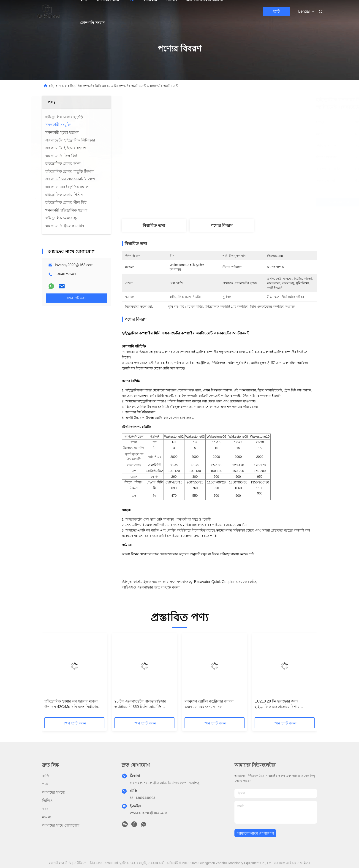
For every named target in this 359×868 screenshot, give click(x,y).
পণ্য (61, 86)
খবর (45, 809)
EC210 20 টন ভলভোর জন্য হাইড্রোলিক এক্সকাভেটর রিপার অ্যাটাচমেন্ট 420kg (277, 704)
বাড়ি (52, 86)
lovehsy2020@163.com (74, 265)
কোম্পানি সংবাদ (92, 23)
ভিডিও (47, 801)
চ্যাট (276, 11)
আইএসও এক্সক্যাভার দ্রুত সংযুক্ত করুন (151, 587)
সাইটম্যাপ (81, 863)
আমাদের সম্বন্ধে (53, 792)
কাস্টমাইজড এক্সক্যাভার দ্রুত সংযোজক (162, 582)
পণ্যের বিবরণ (222, 225)
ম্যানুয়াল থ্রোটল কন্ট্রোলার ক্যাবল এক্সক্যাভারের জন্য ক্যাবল (209, 704)
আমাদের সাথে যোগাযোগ (61, 825)
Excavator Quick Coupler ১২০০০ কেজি (225, 582)
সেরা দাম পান (248, 202)
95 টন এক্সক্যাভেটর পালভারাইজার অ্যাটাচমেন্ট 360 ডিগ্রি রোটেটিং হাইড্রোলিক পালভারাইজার (140, 704)
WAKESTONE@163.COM (148, 813)
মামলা (47, 817)
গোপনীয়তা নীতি (60, 863)
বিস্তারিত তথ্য (154, 225)
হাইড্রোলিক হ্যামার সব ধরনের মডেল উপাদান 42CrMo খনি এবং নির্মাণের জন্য (71, 704)
